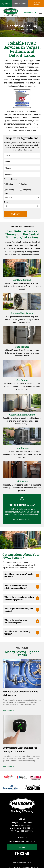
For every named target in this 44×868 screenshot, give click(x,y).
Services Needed (11, 179)
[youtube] (22, 854)
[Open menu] (40, 12)
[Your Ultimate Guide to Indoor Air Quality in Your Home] (22, 730)
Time (6, 202)
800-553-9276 (27, 831)
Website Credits (26, 863)
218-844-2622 (29, 828)
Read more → (9, 710)
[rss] (27, 854)
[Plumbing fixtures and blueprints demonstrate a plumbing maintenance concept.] (22, 673)
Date (6, 194)
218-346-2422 (27, 825)
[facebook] (17, 854)
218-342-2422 (26, 823)
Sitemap (16, 863)
